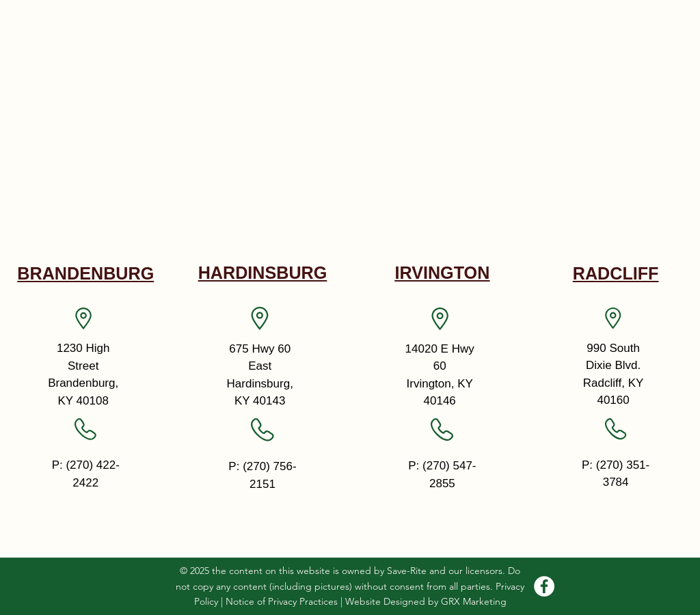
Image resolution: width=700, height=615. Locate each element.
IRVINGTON (442, 273)
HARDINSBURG (263, 273)
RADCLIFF (616, 273)
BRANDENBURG (85, 273)
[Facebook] (544, 586)
